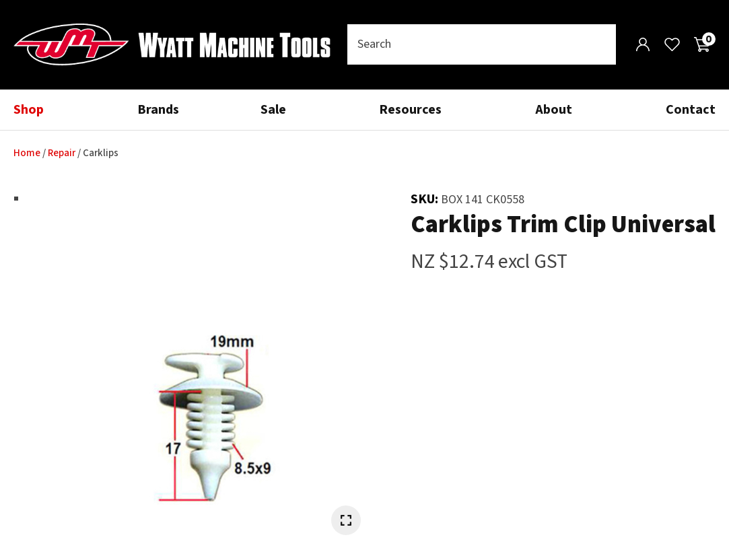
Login (643, 44)
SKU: (426, 199)
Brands (158, 110)
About (554, 110)
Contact (691, 110)
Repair (62, 153)
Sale (273, 110)
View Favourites (672, 44)
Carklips (101, 153)
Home (27, 153)
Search (600, 44)
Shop (29, 110)
